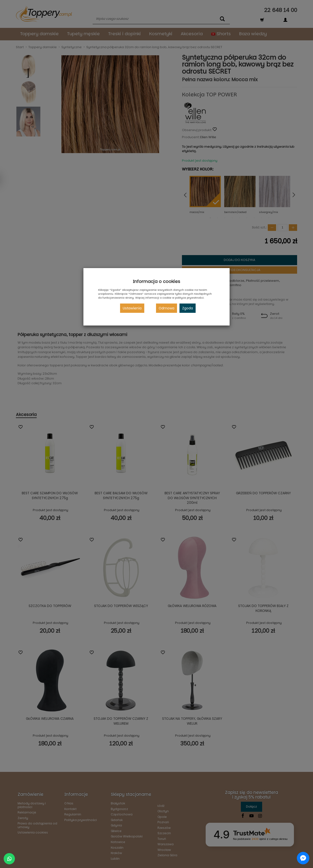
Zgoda (188, 308)
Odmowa (167, 308)
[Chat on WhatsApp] (9, 859)
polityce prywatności (189, 298)
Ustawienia (132, 308)
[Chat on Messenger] (303, 858)
